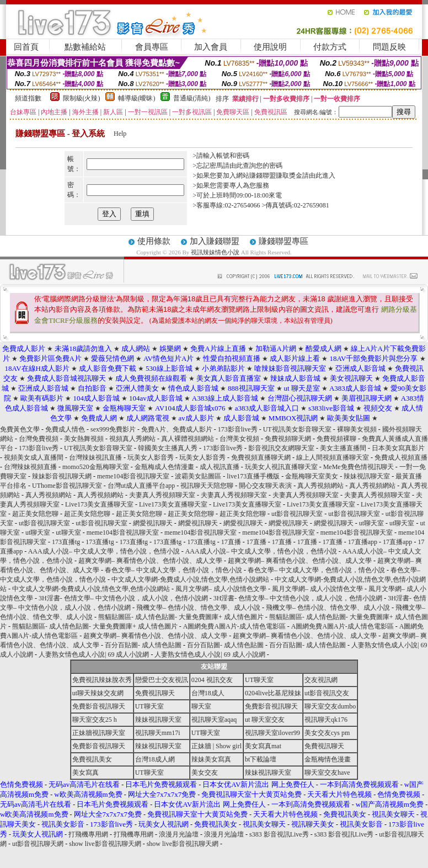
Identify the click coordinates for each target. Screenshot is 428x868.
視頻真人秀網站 (132, 439)
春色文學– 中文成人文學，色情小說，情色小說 (173, 570)
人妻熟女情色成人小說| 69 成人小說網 (94, 654)
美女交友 (205, 773)
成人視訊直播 (220, 467)
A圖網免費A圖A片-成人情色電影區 (234, 626)
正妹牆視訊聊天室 (99, 733)
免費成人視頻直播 (401, 457)
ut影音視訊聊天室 (297, 514)
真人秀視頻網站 (320, 486)
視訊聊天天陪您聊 (207, 486)
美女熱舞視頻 (84, 439)
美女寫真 (85, 773)
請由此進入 (319, 175)
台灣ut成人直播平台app (141, 486)
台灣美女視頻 (239, 439)
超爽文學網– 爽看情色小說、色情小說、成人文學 (150, 561)
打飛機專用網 (88, 834)
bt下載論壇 (261, 759)
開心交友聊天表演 (265, 486)
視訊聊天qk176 (326, 720)
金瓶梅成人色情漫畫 (164, 467)
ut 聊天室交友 (265, 720)
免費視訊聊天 (155, 693)
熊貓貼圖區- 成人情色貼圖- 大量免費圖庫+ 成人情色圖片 (181, 617)
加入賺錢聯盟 (215, 241)
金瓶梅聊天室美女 (312, 476)
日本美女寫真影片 (398, 448)
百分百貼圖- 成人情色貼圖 (143, 645)
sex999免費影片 (113, 429)
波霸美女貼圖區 (198, 476)
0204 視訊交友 (212, 680)
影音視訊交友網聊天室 (281, 448)
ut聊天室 (371, 523)
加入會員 (211, 47)
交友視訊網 (321, 680)
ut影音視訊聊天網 (38, 844)
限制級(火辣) (82, 98)
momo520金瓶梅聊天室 (96, 467)
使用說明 (270, 47)
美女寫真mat (263, 746)
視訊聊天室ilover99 (272, 733)
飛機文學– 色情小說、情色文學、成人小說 (198, 608)
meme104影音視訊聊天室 (133, 476)
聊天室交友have (327, 773)
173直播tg (66, 542)
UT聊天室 (259, 680)
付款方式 (330, 47)
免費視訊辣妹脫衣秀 (102, 680)
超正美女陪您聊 (35, 514)
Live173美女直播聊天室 (99, 504)
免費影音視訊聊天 (99, 706)
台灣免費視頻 (39, 439)
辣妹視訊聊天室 (367, 476)
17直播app (363, 542)
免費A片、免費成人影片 (177, 429)
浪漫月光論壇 (179, 834)
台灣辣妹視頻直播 (30, 467)
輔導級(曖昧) (137, 98)
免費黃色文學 (20, 429)
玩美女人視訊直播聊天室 (281, 467)
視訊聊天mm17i (158, 733)
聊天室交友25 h (95, 720)
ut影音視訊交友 (327, 693)
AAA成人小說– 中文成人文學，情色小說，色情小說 (104, 551)
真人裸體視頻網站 (188, 439)
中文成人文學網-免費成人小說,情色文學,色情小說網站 (190, 579)
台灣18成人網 (155, 759)
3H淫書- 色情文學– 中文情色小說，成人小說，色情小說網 (123, 598)
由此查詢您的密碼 (256, 166)
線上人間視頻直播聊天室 (333, 457)
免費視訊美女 (92, 759)
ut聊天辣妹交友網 (98, 693)
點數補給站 (85, 47)
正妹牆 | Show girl (216, 746)
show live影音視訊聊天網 (105, 844)
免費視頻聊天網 (288, 439)
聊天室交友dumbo (330, 706)
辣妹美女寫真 (211, 759)
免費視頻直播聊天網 (261, 457)
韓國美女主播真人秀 (168, 448)
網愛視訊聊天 (153, 523)
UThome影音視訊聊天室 (67, 486)
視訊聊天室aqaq (214, 720)
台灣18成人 (208, 693)
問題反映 (389, 47)
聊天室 (201, 706)
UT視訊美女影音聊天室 (297, 429)
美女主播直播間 (343, 448)
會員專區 (152, 47)
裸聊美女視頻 (357, 429)
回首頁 (26, 47)
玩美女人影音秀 (151, 457)
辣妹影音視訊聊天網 (62, 476)
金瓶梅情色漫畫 (328, 759)
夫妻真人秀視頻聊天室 (162, 495)
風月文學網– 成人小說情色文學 (221, 589)
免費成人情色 (65, 429)
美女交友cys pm (327, 733)
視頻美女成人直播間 (34, 457)
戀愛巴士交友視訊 (162, 680)
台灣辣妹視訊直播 (95, 457)
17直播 (231, 542)
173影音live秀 (238, 429)
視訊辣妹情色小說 (215, 252)
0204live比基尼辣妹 (273, 693)
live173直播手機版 (253, 476)
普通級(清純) (192, 98)
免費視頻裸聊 (336, 439)
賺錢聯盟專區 (283, 241)
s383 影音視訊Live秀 (279, 834)
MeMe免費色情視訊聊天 (359, 467)
